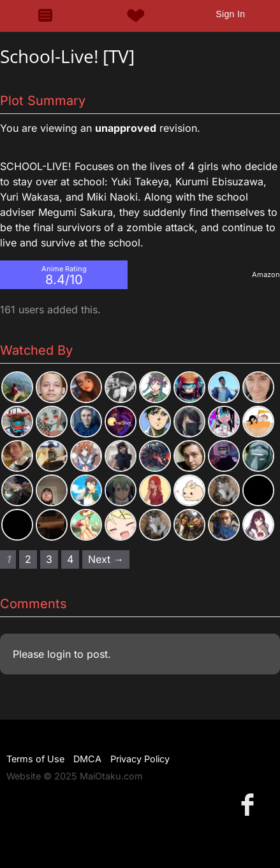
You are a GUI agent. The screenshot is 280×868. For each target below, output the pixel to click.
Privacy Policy (140, 759)
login (59, 654)
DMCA (87, 759)
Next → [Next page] (106, 559)
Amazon (266, 274)
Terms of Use (35, 759)
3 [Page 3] (49, 559)
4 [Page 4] (70, 559)
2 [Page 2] (28, 559)
